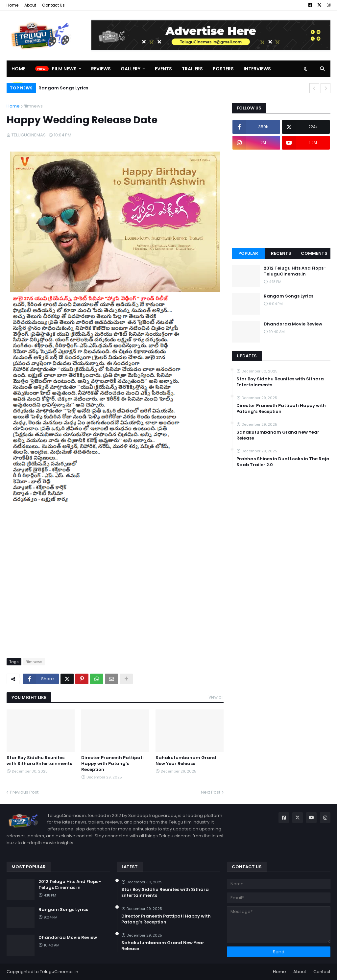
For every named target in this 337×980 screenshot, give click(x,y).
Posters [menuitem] (223, 69)
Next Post (211, 792)
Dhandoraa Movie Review (293, 324)
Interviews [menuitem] (257, 69)
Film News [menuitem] (64, 69)
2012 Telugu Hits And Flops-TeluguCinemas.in (295, 271)
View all (216, 697)
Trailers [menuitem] (192, 69)
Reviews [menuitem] (101, 69)
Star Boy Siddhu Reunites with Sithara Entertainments (39, 761)
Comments (314, 253)
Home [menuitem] (18, 69)
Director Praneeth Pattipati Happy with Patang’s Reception (112, 764)
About (30, 5)
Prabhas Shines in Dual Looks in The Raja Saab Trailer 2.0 (283, 462)
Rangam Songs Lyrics (63, 88)
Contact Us (53, 5)
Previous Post (24, 792)
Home (12, 5)
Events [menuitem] (163, 69)
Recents (281, 253)
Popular (248, 253)
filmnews (33, 106)
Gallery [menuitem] (131, 69)
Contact (322, 972)
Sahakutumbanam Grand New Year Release (186, 761)
